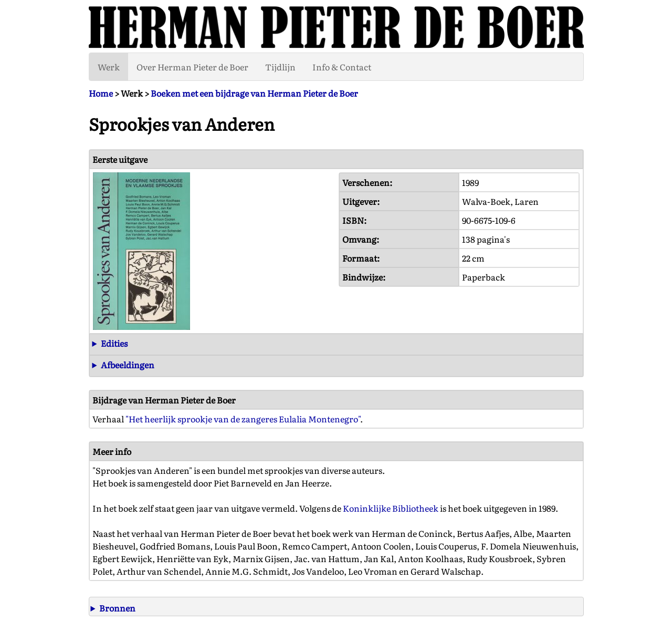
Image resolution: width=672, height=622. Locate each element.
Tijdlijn (280, 67)
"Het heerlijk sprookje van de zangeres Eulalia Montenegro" (243, 419)
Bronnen (117, 608)
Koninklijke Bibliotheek (391, 508)
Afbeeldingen (128, 365)
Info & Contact (342, 67)
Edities (114, 343)
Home (101, 93)
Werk (109, 67)
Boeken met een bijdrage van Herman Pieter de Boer (254, 93)
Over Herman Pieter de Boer (192, 67)
